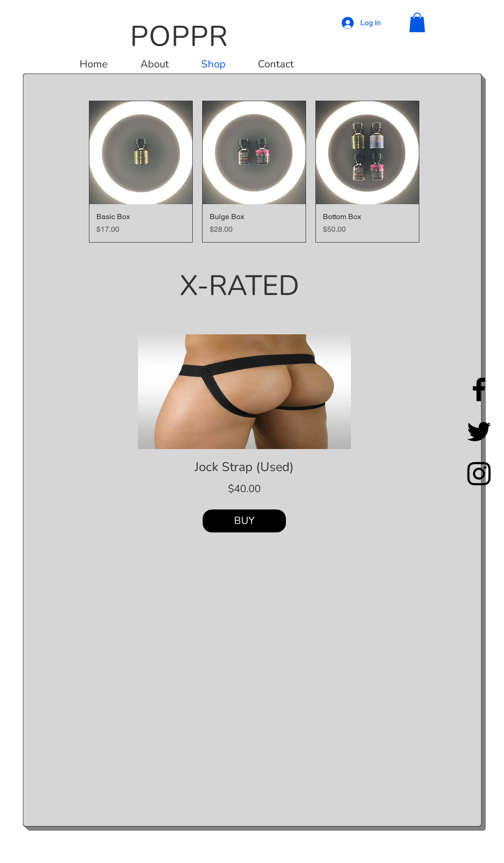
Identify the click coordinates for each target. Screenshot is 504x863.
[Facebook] (479, 389)
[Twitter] (479, 431)
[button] (417, 22)
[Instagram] (479, 474)
